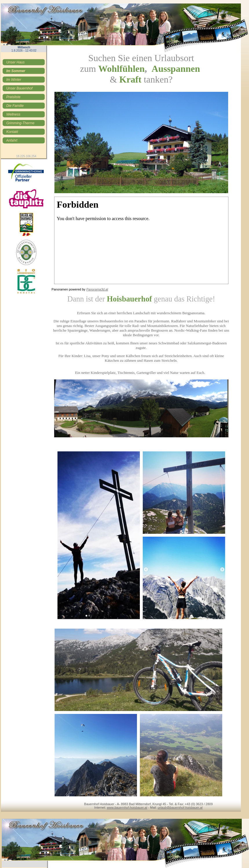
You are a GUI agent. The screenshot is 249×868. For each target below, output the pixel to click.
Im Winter (14, 80)
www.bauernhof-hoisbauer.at (127, 807)
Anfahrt (12, 140)
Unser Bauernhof (19, 88)
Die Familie (15, 106)
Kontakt (12, 132)
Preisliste (13, 97)
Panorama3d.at (97, 289)
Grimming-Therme (20, 123)
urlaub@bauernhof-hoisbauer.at (180, 807)
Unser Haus (15, 62)
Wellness (13, 114)
